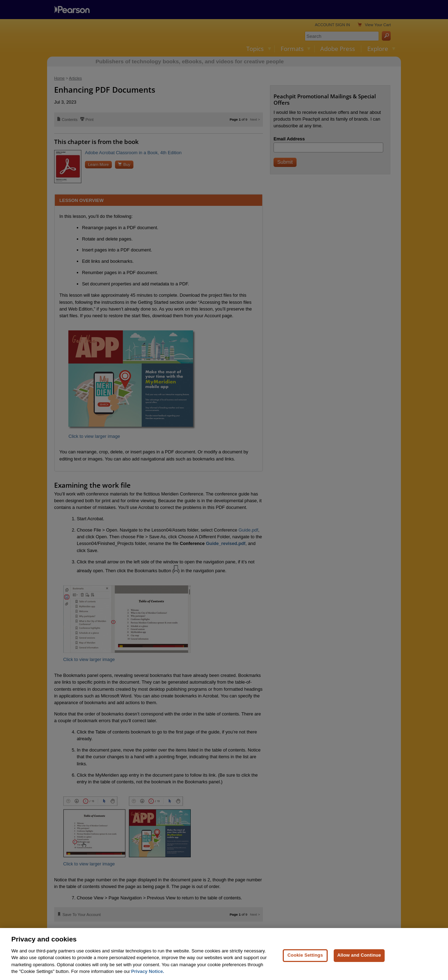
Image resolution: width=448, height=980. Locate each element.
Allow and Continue (359, 969)
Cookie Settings (305, 969)
